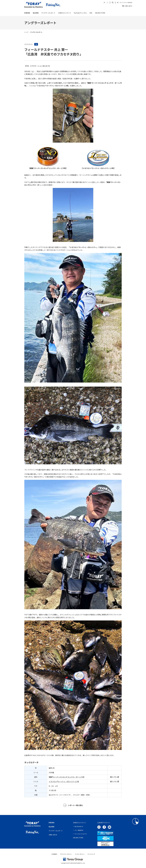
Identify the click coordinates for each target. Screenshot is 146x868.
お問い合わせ (53, 835)
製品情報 (36, 13)
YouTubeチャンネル (80, 13)
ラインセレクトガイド (81, 834)
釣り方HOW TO (79, 826)
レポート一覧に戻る (73, 805)
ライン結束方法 (79, 830)
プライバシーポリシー (66, 854)
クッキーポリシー (80, 854)
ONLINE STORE (100, 13)
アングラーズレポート (48, 13)
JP (104, 3)
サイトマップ (91, 854)
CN (107, 3)
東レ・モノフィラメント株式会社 (125, 3)
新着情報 (27, 13)
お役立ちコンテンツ (65, 13)
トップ (26, 32)
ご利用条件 (54, 854)
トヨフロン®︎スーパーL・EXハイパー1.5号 (64, 781)
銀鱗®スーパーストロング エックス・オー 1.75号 (67, 777)
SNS (91, 13)
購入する (114, 777)
